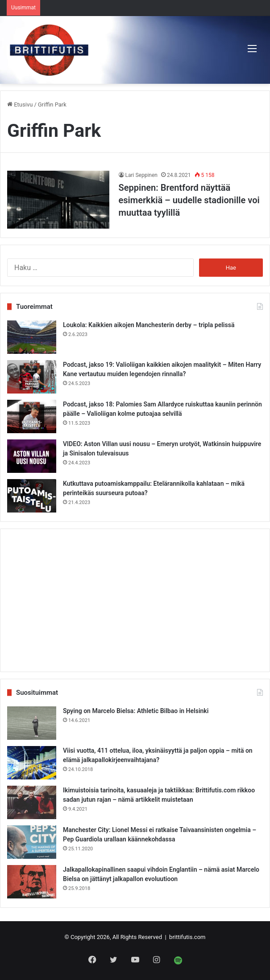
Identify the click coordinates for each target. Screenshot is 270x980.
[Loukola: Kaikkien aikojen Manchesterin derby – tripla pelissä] (32, 337)
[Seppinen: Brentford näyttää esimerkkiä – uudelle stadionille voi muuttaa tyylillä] (58, 199)
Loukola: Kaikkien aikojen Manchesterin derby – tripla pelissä (149, 325)
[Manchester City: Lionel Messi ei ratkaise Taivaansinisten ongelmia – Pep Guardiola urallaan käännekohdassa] (32, 842)
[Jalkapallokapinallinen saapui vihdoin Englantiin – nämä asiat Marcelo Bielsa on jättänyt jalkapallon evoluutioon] (32, 882)
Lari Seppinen (141, 175)
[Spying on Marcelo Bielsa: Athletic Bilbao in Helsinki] (32, 723)
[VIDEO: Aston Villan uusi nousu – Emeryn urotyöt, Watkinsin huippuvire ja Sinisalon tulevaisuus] (32, 456)
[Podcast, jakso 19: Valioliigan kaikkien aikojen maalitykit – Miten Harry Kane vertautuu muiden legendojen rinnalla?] (32, 377)
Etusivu (20, 105)
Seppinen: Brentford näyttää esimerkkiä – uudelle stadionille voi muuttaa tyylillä (189, 200)
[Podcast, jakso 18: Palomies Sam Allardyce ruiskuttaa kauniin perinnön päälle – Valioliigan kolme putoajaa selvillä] (32, 416)
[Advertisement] (135, 600)
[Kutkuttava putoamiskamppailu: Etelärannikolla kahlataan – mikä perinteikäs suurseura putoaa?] (32, 496)
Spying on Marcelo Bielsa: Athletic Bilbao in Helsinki (136, 711)
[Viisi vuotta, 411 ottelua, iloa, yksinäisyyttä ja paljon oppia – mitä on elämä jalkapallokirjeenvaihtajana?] (32, 763)
